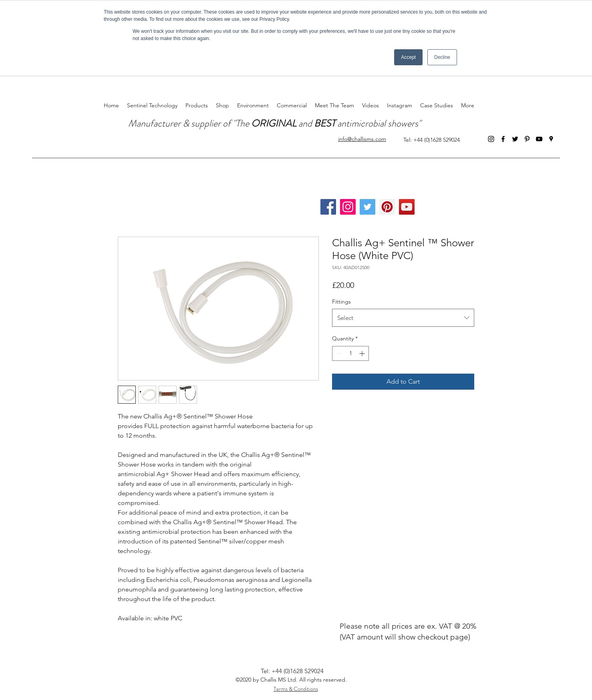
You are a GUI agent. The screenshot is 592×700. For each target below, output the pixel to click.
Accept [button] (408, 57)
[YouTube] (539, 139)
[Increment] (363, 353)
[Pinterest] (527, 139)
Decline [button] (442, 57)
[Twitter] (515, 139)
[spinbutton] (350, 353)
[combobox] (403, 318)
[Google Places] (551, 139)
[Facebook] (503, 139)
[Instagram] (491, 139)
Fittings (341, 302)
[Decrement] (338, 353)
